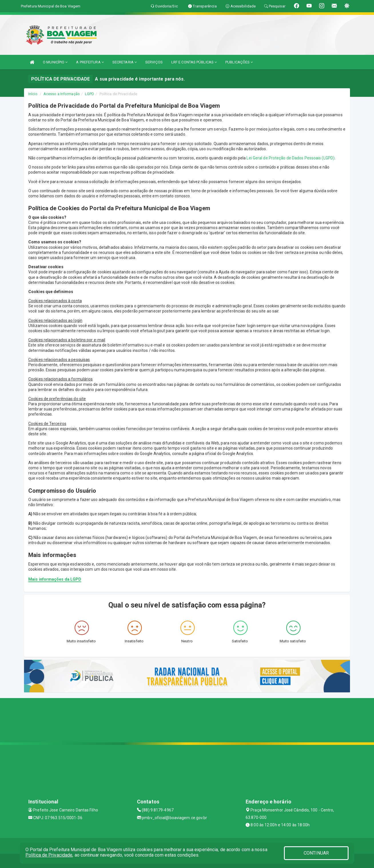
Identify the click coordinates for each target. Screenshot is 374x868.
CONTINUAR (316, 853)
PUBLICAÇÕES (239, 62)
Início (33, 94)
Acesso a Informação (62, 94)
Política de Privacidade (49, 855)
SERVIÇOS (154, 62)
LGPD (89, 94)
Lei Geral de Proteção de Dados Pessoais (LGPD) (291, 158)
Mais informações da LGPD (55, 579)
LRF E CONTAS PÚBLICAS (194, 62)
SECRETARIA (125, 62)
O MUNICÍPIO (55, 62)
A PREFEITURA (90, 62)
